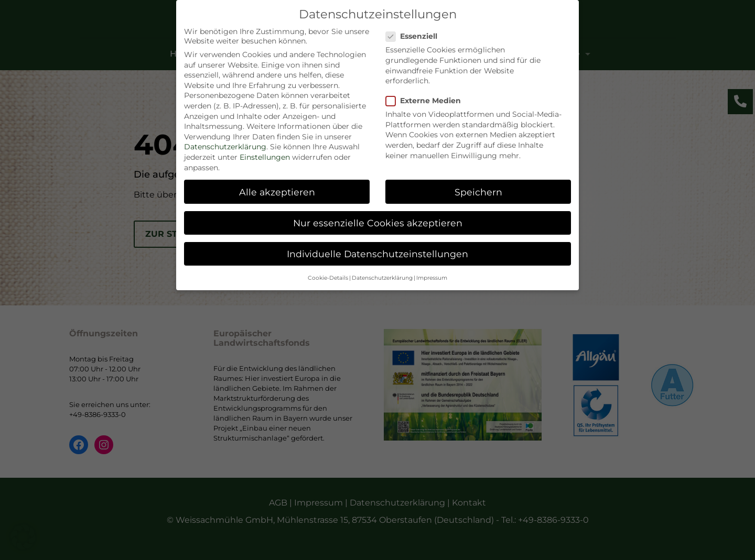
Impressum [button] (432, 276)
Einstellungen (265, 155)
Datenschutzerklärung (225, 145)
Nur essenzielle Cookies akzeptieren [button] (378, 220)
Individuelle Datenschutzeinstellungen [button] (377, 251)
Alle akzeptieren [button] (277, 189)
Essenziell (416, 34)
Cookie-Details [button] (328, 276)
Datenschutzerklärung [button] (382, 276)
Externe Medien (428, 98)
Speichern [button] (478, 189)
